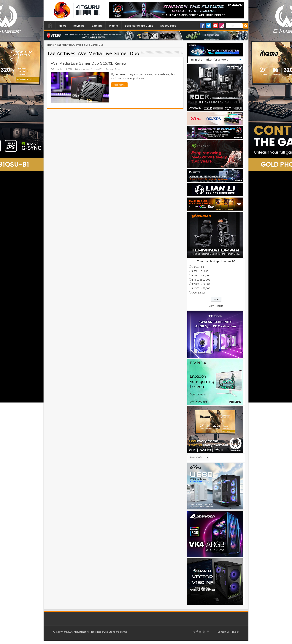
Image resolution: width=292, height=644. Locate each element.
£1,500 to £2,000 (201, 280)
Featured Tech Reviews (102, 69)
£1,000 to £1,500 (201, 275)
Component (83, 69)
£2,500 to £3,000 (201, 288)
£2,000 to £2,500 (201, 284)
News (63, 26)
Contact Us (224, 632)
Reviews (79, 26)
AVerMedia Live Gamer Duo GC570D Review (89, 63)
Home (50, 25)
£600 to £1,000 (200, 271)
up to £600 (198, 267)
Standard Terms (118, 632)
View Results (216, 306)
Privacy (235, 632)
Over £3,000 (199, 293)
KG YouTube (168, 26)
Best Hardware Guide (139, 26)
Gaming (97, 26)
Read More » (119, 85)
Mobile (113, 26)
